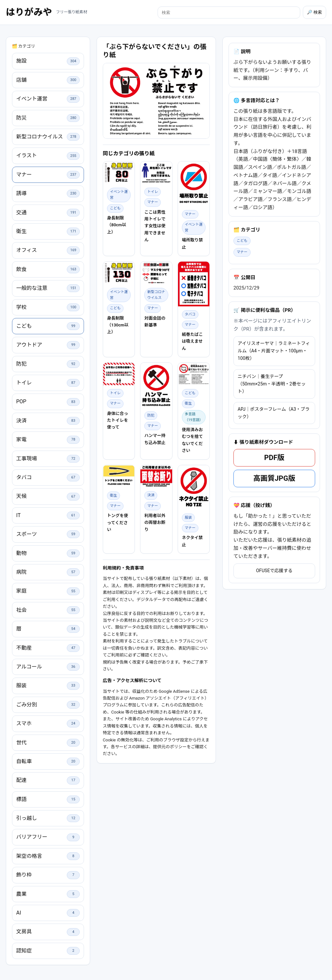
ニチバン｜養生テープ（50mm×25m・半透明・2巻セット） (272, 465)
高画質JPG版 (274, 559)
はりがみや (29, 12)
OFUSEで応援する (274, 652)
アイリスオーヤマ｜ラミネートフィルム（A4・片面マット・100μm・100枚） (274, 432)
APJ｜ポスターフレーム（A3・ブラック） (274, 494)
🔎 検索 (314, 12)
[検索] (229, 12)
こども (242, 322)
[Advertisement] (156, 183)
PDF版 (274, 539)
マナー (242, 333)
